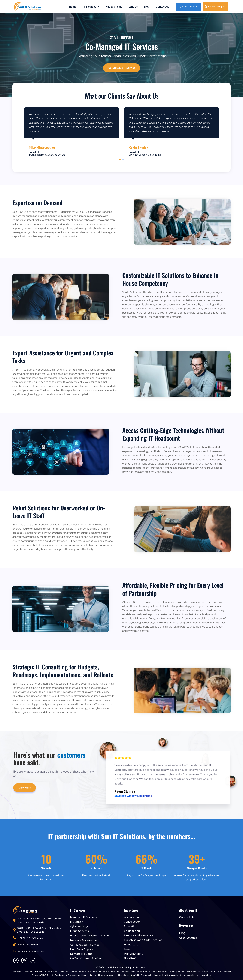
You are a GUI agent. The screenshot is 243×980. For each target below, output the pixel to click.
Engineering (132, 931)
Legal (127, 949)
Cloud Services (79, 931)
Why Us (133, 7)
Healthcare (131, 945)
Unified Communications (86, 958)
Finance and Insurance (139, 935)
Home (73, 7)
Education (131, 926)
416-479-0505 (188, 6)
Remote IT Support (82, 954)
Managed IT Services (83, 917)
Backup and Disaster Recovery (90, 936)
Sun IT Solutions (114, 968)
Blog (147, 7)
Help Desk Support (82, 949)
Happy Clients (114, 7)
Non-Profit (131, 958)
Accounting (131, 917)
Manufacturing (134, 954)
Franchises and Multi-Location (143, 940)
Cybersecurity (79, 926)
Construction (132, 922)
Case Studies (188, 938)
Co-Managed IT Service (85, 945)
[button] (120, 159)
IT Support (77, 922)
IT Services (91, 7)
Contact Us (163, 7)
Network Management (85, 940)
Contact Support (215, 6)
